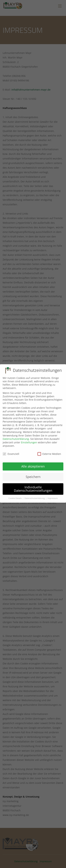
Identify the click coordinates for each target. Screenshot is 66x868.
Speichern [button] (33, 472)
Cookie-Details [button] (15, 493)
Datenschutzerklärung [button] (35, 493)
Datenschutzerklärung (16, 434)
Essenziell (11, 449)
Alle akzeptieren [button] (33, 461)
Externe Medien (49, 449)
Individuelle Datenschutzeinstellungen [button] (33, 484)
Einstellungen (29, 437)
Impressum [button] (53, 493)
